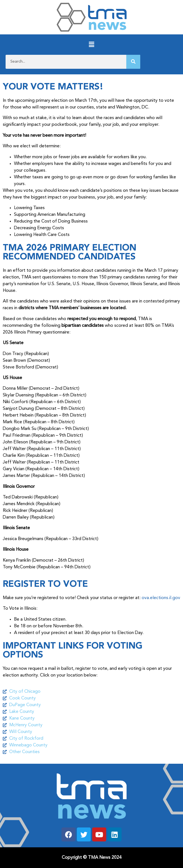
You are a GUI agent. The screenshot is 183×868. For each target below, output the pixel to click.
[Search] (133, 62)
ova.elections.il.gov (161, 598)
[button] (91, 45)
